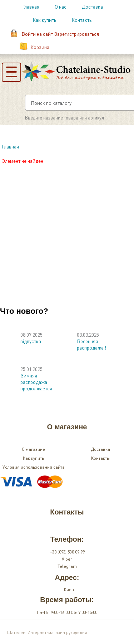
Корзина (40, 47)
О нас (61, 6)
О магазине (33, 449)
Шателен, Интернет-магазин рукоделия (47, 632)
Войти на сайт (37, 34)
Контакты (82, 20)
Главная (31, 6)
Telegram (67, 566)
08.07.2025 (31, 335)
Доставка (92, 6)
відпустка (31, 341)
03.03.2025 (88, 335)
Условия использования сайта (34, 467)
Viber (67, 559)
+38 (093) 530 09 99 (67, 552)
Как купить (44, 20)
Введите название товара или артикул (64, 118)
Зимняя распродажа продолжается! (37, 382)
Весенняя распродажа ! (91, 344)
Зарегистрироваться (76, 34)
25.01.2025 (31, 369)
